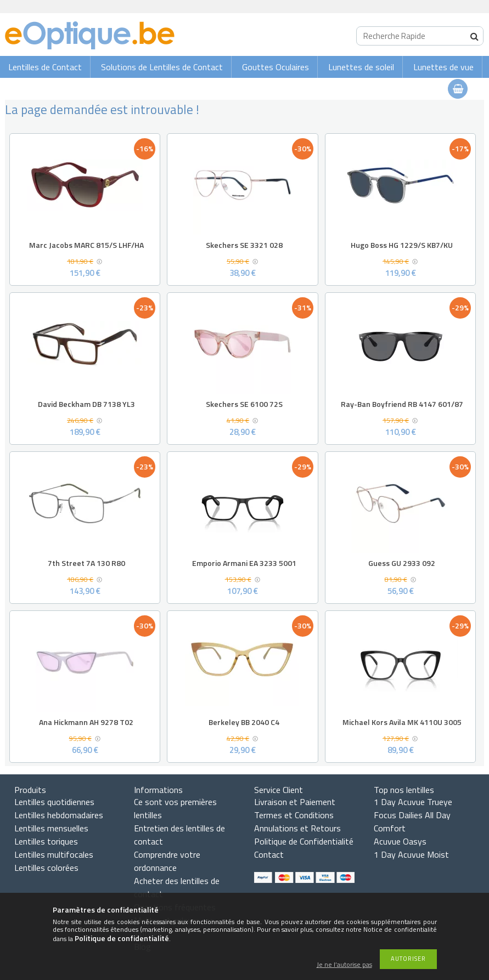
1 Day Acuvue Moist (411, 854)
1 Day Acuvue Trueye (413, 802)
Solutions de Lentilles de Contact (162, 67)
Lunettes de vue (443, 67)
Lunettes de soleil (361, 67)
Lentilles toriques (46, 841)
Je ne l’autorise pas (344, 965)
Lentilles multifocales (54, 854)
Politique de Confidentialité (304, 841)
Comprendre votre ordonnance (167, 861)
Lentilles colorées (46, 868)
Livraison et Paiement (295, 802)
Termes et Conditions (294, 815)
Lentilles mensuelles (51, 828)
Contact (269, 854)
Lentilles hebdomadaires (59, 815)
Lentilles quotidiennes (54, 802)
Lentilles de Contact (45, 67)
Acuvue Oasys (400, 841)
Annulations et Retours (297, 828)
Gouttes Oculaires (276, 67)
